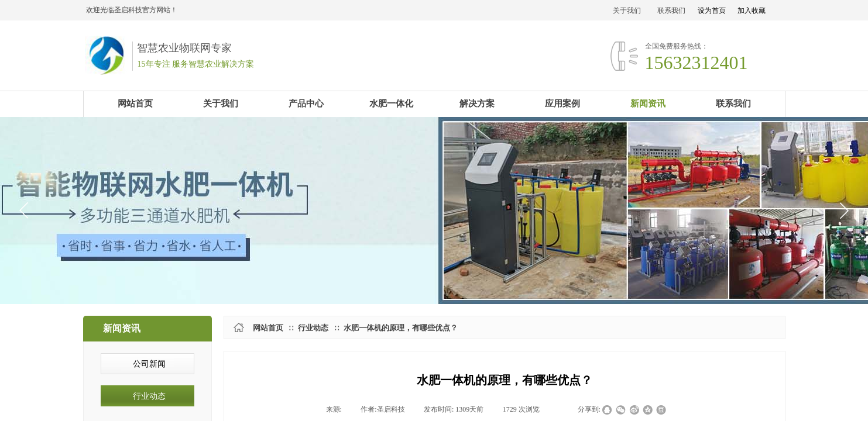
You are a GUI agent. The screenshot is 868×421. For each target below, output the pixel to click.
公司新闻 (149, 364)
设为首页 (712, 11)
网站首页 (268, 328)
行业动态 (313, 328)
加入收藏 (752, 11)
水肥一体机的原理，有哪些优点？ (401, 328)
